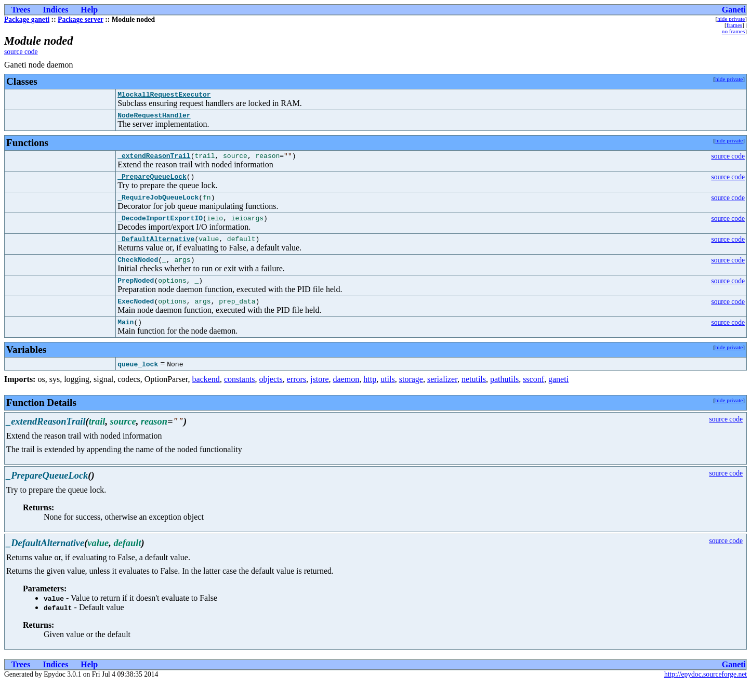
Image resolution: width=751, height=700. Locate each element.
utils (388, 396)
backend (206, 396)
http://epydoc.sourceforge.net (706, 691)
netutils (474, 396)
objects (271, 396)
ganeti (558, 396)
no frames (733, 31)
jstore (320, 396)
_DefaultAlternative (156, 249)
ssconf (533, 396)
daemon (346, 396)
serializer (442, 396)
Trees (21, 10)
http (370, 396)
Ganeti (734, 10)
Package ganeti (27, 19)
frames (734, 25)
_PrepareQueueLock (152, 182)
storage (411, 396)
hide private (731, 19)
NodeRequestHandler (154, 118)
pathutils (504, 396)
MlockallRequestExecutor (164, 96)
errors (297, 396)
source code (21, 52)
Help (89, 10)
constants (240, 396)
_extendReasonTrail (154, 160)
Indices (55, 10)
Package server (81, 19)
